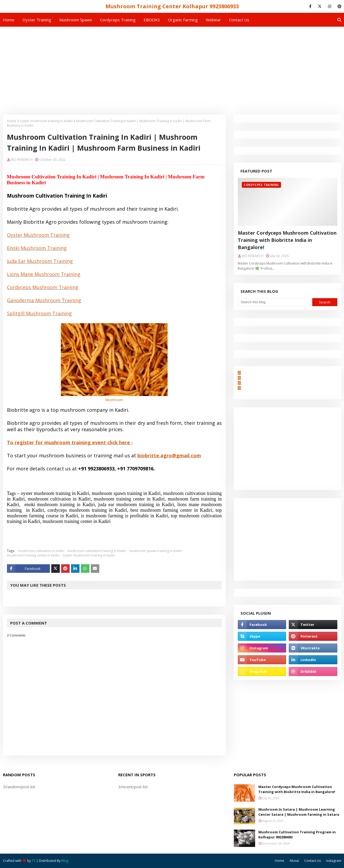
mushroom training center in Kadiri (33, 555)
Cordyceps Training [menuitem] (118, 20)
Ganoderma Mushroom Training (44, 300)
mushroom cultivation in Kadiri (41, 551)
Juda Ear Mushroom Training (40, 261)
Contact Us (313, 861)
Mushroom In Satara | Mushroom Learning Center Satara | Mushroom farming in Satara (299, 812)
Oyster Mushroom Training (38, 235)
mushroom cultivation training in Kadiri (97, 551)
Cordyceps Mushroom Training (43, 287)
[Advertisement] (172, 67)
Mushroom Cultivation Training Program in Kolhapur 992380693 (297, 835)
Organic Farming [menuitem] (183, 20)
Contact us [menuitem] (239, 20)
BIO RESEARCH (22, 160)
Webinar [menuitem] (213, 20)
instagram (334, 861)
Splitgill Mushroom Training (39, 313)
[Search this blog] (275, 302)
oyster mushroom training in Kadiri (46, 121)
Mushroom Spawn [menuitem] (76, 20)
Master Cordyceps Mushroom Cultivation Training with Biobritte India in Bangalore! (287, 240)
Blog (65, 861)
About (294, 861)
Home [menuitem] (9, 20)
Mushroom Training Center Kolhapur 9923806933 (172, 6)
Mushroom (114, 400)
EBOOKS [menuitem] (152, 20)
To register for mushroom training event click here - (70, 442)
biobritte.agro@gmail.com (169, 455)
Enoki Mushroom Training (37, 248)
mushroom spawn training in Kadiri (156, 551)
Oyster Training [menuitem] (37, 20)
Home (12, 121)
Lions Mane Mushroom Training (44, 274)
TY (34, 861)
